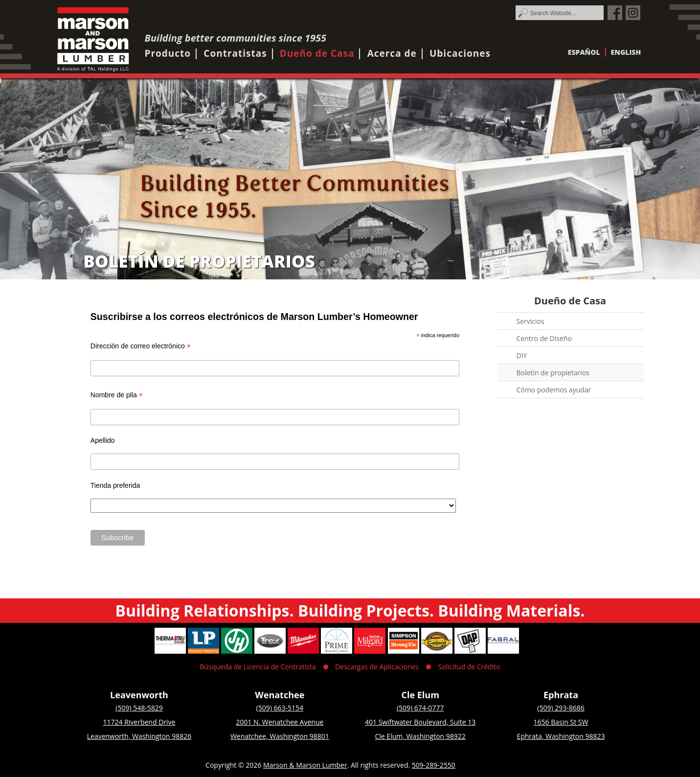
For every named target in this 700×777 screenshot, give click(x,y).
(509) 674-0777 (420, 708)
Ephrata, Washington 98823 (561, 736)
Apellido (103, 440)
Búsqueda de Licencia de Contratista (258, 667)
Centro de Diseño (544, 338)
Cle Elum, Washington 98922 (420, 736)
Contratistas (235, 53)
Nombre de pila (117, 395)
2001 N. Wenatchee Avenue (280, 722)
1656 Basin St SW (561, 722)
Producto (168, 53)
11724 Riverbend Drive (139, 722)
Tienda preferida (115, 485)
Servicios (531, 321)
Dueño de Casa (317, 53)
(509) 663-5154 (280, 708)
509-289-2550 (434, 765)
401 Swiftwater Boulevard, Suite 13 (420, 722)
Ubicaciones (460, 53)
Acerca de (392, 53)
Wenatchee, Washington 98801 (280, 736)
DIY (522, 355)
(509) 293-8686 (561, 708)
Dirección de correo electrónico (141, 346)
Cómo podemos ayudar (554, 390)
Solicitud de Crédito (469, 667)
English (626, 52)
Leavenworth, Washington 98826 (139, 736)
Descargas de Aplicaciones (377, 667)
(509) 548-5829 (139, 708)
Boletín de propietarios (553, 373)
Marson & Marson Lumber (305, 765)
